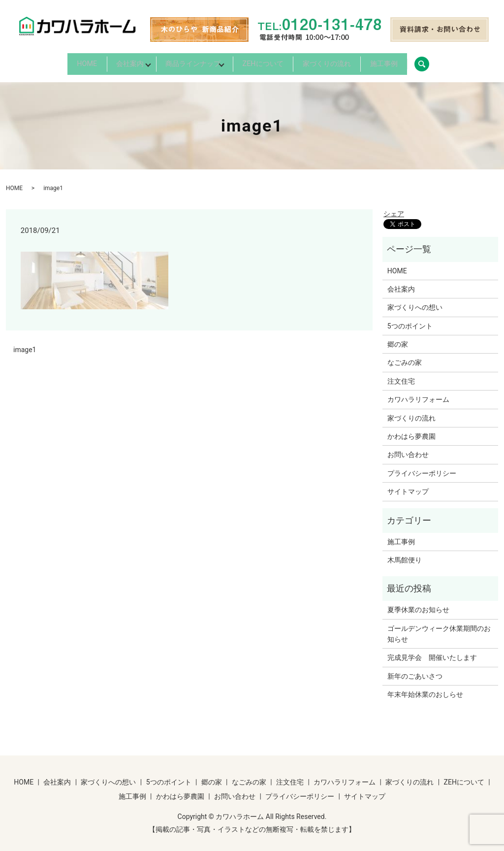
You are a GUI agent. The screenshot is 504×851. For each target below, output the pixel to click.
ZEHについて (274, 61)
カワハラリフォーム (418, 393)
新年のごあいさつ (415, 670)
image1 (25, 344)
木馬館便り (405, 554)
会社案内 (104, 61)
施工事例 (421, 61)
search (472, 61)
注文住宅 (401, 375)
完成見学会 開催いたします (432, 652)
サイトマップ (408, 486)
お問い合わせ (408, 449)
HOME (49, 61)
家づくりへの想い (415, 301)
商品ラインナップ (186, 61)
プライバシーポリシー (422, 467)
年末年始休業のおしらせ (425, 688)
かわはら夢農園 (411, 430)
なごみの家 (405, 357)
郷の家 (398, 338)
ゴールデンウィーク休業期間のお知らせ (439, 627)
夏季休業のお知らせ (418, 604)
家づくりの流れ (351, 61)
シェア (394, 208)
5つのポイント (410, 320)
